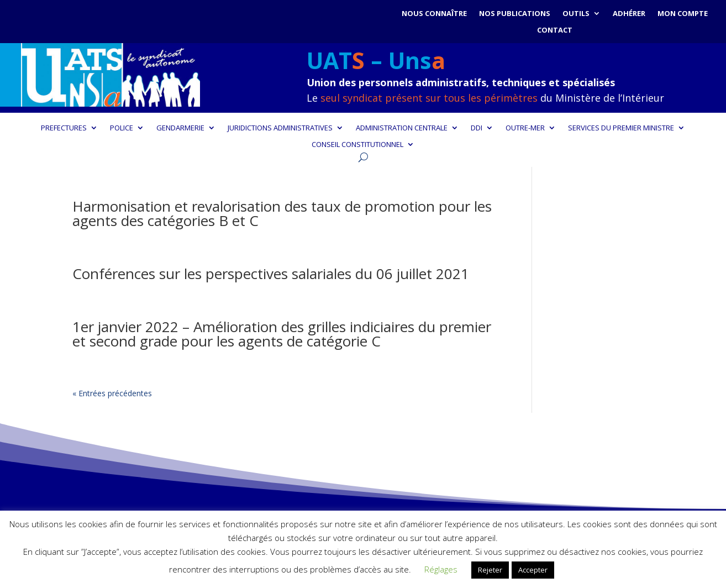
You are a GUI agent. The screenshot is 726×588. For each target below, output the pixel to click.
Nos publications (515, 14)
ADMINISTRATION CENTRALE (402, 128)
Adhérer (629, 14)
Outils (576, 14)
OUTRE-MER (525, 128)
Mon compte (683, 14)
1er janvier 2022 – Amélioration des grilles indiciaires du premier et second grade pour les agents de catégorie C (282, 334)
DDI (477, 128)
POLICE (122, 128)
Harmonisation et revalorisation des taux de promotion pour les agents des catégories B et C (282, 213)
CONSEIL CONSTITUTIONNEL (357, 145)
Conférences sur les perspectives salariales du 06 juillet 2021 (271, 274)
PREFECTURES (64, 128)
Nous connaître (434, 14)
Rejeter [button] (490, 570)
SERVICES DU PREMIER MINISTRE (621, 128)
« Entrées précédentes (112, 393)
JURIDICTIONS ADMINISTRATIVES (280, 128)
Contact (555, 30)
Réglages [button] (441, 569)
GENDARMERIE (180, 128)
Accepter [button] (533, 570)
